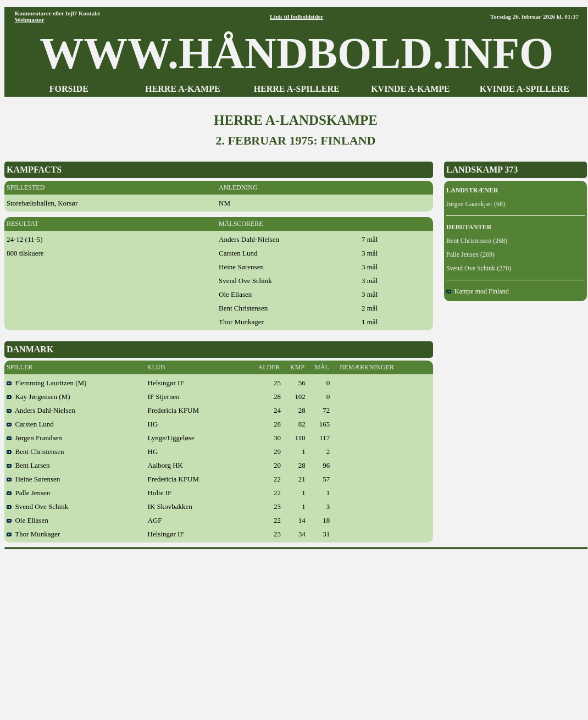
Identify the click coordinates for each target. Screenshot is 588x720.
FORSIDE (69, 89)
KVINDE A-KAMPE (411, 89)
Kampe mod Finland (478, 291)
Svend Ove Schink (37, 506)
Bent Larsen (28, 465)
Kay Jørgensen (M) (38, 397)
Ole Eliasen (27, 520)
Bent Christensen (35, 452)
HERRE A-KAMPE (182, 89)
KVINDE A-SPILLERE (525, 89)
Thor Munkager (33, 534)
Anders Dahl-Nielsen (41, 410)
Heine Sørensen (33, 479)
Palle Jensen (28, 493)
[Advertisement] (296, 631)
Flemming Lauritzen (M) (46, 383)
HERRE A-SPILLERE (297, 89)
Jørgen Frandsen (34, 438)
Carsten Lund (30, 424)
